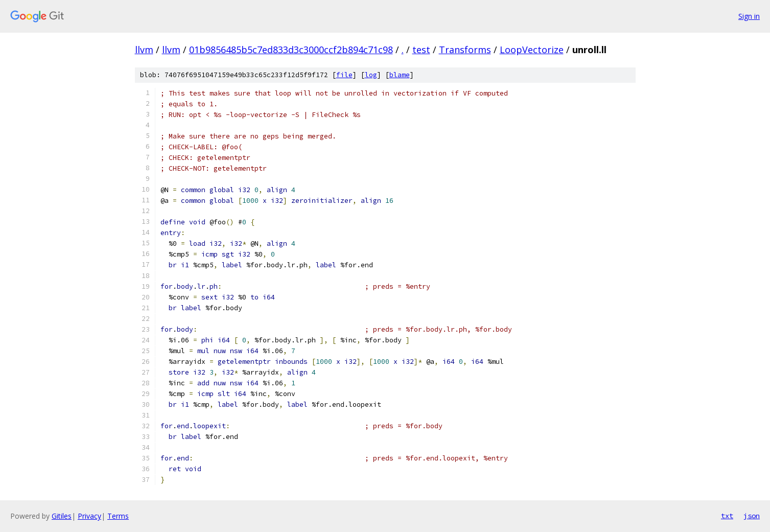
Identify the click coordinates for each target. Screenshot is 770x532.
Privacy (89, 516)
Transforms (465, 50)
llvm (144, 50)
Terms (118, 516)
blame (400, 75)
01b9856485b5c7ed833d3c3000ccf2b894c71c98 (291, 50)
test (421, 50)
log (371, 75)
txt (727, 516)
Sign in (749, 16)
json (752, 516)
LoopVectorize (532, 50)
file (344, 75)
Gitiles (62, 516)
